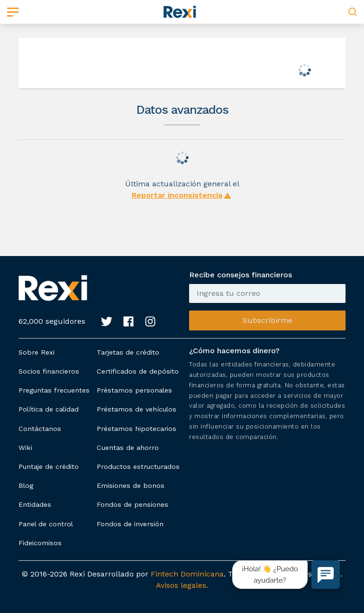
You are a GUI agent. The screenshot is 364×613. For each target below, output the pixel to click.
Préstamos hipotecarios (136, 429)
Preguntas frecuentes (54, 390)
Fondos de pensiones (132, 504)
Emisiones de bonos (131, 485)
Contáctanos (40, 429)
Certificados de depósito (138, 371)
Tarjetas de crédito (128, 352)
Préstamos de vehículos (136, 409)
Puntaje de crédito (49, 467)
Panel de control (46, 524)
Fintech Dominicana (187, 574)
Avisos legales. (182, 585)
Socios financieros (49, 371)
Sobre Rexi (36, 352)
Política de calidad (49, 409)
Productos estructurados (138, 467)
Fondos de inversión (130, 524)
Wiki (25, 448)
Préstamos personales (134, 390)
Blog (26, 485)
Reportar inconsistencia (177, 195)
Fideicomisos (40, 543)
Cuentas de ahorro (128, 448)
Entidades (35, 504)
